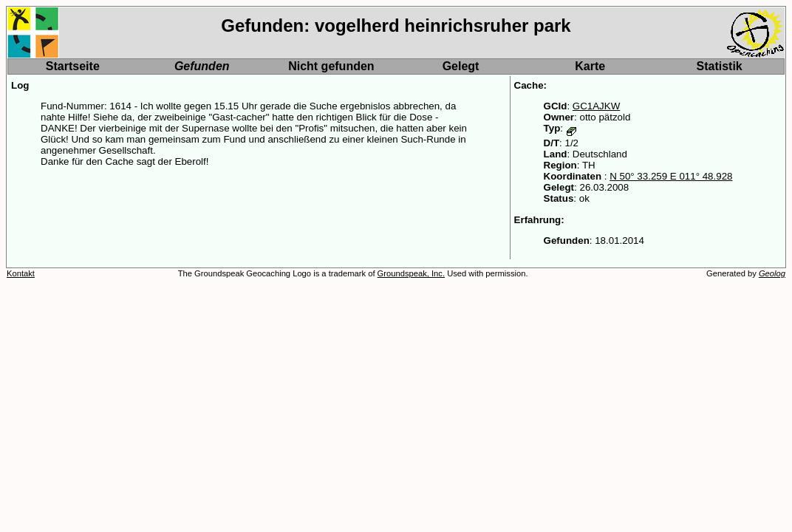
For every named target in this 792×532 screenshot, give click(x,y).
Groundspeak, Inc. (411, 273)
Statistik (720, 66)
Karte (590, 66)
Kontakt (21, 273)
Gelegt (461, 66)
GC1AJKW (596, 106)
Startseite (73, 66)
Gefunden (202, 66)
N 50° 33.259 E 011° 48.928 (671, 176)
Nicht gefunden (331, 66)
